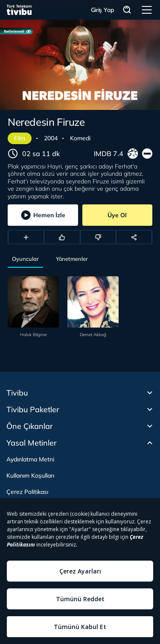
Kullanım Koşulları (30, 476)
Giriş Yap (103, 10)
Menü (147, 10)
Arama (127, 10)
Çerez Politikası (27, 492)
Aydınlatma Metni (30, 459)
